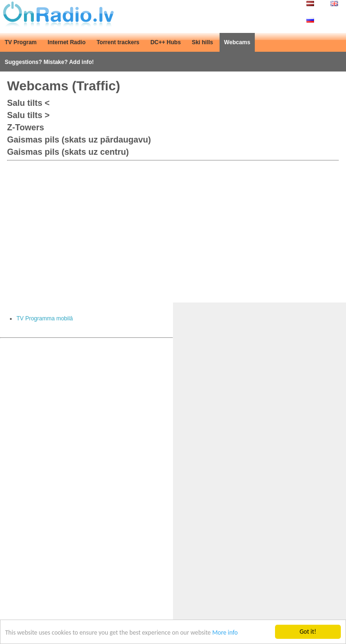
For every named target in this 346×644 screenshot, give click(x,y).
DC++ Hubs (166, 42)
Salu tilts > (28, 115)
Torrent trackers (118, 42)
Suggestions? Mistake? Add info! (49, 62)
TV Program (21, 42)
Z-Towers (26, 127)
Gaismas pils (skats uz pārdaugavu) (79, 140)
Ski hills (202, 42)
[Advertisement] (173, 230)
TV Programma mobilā (45, 318)
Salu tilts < (28, 103)
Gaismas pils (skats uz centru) (68, 152)
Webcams (237, 42)
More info (225, 633)
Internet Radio (67, 42)
